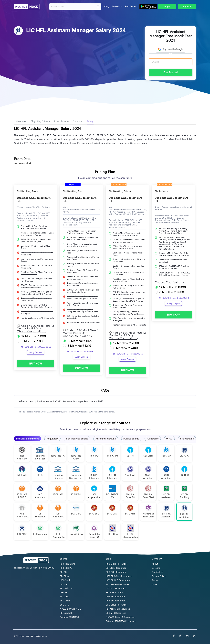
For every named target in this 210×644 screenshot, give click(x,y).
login (167, 7)
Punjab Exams (131, 439)
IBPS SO (64, 593)
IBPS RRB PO (66, 568)
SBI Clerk (64, 576)
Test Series (131, 7)
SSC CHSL (65, 601)
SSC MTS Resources (116, 613)
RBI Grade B (66, 613)
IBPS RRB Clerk (67, 564)
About (155, 564)
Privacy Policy (159, 576)
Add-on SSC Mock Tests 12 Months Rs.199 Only (35, 327)
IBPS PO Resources (115, 597)
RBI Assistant (66, 588)
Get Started (170, 72)
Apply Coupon (36, 352)
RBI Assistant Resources (118, 609)
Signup (187, 7)
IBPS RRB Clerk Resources (119, 576)
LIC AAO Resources (116, 588)
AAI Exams (153, 439)
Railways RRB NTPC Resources (121, 621)
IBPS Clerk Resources (117, 564)
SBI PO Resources (115, 593)
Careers (156, 568)
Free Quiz (117, 7)
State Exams (187, 439)
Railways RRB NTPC (69, 617)
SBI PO (63, 572)
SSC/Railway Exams (77, 439)
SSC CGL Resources (116, 572)
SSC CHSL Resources (117, 605)
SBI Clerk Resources (116, 568)
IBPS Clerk (65, 580)
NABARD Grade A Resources (120, 617)
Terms (155, 580)
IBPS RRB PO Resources (118, 580)
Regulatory (52, 439)
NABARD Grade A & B (70, 609)
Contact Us (157, 572)
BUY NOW (36, 364)
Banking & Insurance (27, 439)
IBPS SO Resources (115, 601)
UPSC (169, 439)
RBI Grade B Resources (117, 584)
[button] (171, 49)
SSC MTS (64, 605)
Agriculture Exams (106, 439)
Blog (107, 7)
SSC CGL (64, 597)
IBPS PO (64, 584)
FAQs (154, 584)
